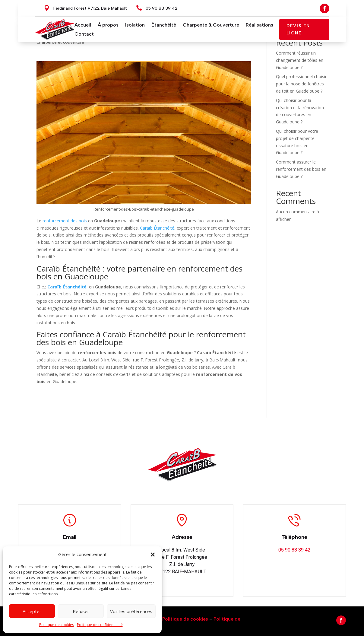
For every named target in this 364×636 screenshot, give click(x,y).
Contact (84, 34)
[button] (153, 555)
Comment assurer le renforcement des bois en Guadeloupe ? (301, 169)
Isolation (135, 25)
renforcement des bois (65, 221)
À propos (108, 25)
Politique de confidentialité (100, 625)
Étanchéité (164, 25)
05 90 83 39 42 (162, 8)
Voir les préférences (131, 611)
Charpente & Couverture (211, 25)
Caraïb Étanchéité (157, 228)
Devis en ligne (298, 29)
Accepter (32, 611)
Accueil (83, 25)
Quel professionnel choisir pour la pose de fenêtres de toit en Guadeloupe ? (301, 84)
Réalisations (260, 25)
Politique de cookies (57, 625)
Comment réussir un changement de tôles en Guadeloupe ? (300, 60)
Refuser (81, 611)
